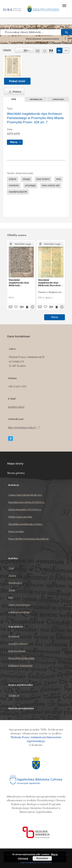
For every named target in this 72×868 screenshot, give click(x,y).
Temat (12, 590)
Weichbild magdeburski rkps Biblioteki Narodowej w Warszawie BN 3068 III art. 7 (51, 283)
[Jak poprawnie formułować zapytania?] (65, 39)
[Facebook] (11, 439)
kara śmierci (43, 179)
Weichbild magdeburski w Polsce (26, 524)
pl (59, 51)
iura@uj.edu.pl (16, 407)
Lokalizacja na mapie (19, 612)
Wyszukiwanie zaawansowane (42, 39)
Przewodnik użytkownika (22, 658)
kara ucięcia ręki (51, 185)
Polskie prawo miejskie (20, 517)
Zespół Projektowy (18, 643)
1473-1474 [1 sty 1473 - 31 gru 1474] (13, 134)
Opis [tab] (14, 99)
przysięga (30, 185)
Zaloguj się (14, 695)
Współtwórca (15, 583)
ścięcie (13, 179)
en (66, 51)
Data (11, 597)
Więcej (55, 317)
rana (58, 179)
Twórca (12, 575)
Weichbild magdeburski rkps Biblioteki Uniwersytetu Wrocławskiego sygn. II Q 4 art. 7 (21, 283)
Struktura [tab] (58, 99)
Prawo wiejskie (16, 531)
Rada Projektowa (17, 651)
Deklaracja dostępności (20, 665)
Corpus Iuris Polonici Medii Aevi (25, 495)
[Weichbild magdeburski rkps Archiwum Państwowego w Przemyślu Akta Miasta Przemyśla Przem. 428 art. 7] (12, 66)
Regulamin (14, 636)
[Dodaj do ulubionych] (45, 51)
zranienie (14, 185)
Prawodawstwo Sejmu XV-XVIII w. (27, 502)
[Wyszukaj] (67, 32)
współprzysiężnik (18, 192)
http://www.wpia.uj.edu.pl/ (24, 427)
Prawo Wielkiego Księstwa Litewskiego (29, 539)
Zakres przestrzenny (19, 605)
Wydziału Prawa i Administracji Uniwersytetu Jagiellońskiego (36, 739)
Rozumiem (42, 858)
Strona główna (16, 473)
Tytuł (11, 568)
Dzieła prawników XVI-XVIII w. (25, 509)
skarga (26, 179)
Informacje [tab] (36, 99)
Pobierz (14, 92)
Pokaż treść (17, 81)
